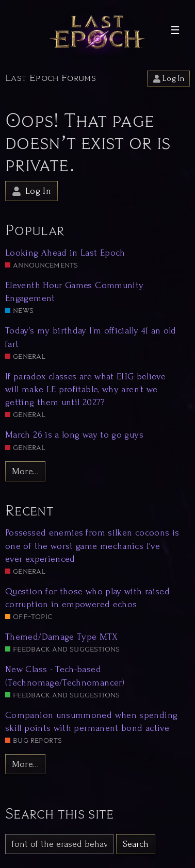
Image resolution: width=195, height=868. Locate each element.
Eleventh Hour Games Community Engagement (74, 292)
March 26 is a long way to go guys (74, 435)
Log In (168, 79)
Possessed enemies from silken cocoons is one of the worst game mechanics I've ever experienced (92, 546)
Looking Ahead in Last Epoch (65, 253)
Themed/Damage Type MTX (61, 637)
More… (26, 471)
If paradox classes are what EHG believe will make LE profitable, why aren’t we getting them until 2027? (85, 389)
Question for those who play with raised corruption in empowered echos (87, 598)
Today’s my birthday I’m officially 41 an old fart (91, 337)
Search (136, 844)
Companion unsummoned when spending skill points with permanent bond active (91, 722)
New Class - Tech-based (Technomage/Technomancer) (65, 676)
